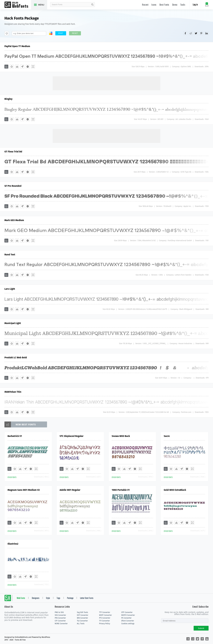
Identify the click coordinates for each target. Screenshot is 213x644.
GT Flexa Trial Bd (13, 152)
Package (70, 598)
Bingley (8, 99)
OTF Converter (127, 612)
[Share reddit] (191, 33)
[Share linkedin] (207, 33)
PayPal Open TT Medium (17, 46)
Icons (154, 5)
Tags (58, 598)
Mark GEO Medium (14, 220)
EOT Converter (83, 615)
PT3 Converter (105, 618)
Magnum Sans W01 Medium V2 (24, 490)
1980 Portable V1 (121, 490)
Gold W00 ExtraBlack (175, 490)
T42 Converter (82, 621)
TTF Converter (105, 612)
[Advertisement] (106, 83)
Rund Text (10, 255)
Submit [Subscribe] (201, 628)
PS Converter (126, 618)
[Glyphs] (22, 67)
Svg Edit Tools (82, 612)
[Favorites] (12, 67)
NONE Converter (61, 624)
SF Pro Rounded (13, 186)
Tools (183, 5)
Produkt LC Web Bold (16, 358)
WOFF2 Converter (128, 615)
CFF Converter (60, 621)
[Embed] (28, 67)
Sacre (167, 436)
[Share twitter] (196, 33)
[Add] (6, 67)
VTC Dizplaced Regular (72, 436)
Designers (36, 598)
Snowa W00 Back (121, 436)
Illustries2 (13, 544)
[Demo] (33, 67)
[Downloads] (17, 67)
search (92, 5)
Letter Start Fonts (87, 598)
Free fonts (18, 5)
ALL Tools (81, 624)
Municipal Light (13, 323)
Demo (175, 5)
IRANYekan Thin (13, 392)
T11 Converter (104, 621)
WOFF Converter (105, 615)
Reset (75, 33)
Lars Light (10, 289)
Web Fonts (21, 598)
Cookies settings (128, 624)
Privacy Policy (105, 624)
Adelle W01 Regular (70, 490)
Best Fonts (164, 5)
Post (61, 33)
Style (48, 598)
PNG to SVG (59, 612)
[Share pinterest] (201, 33)
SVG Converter (60, 615)
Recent (145, 5)
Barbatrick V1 (15, 436)
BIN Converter (82, 618)
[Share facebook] (185, 33)
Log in (195, 5)
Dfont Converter (128, 621)
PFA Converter (60, 618)
